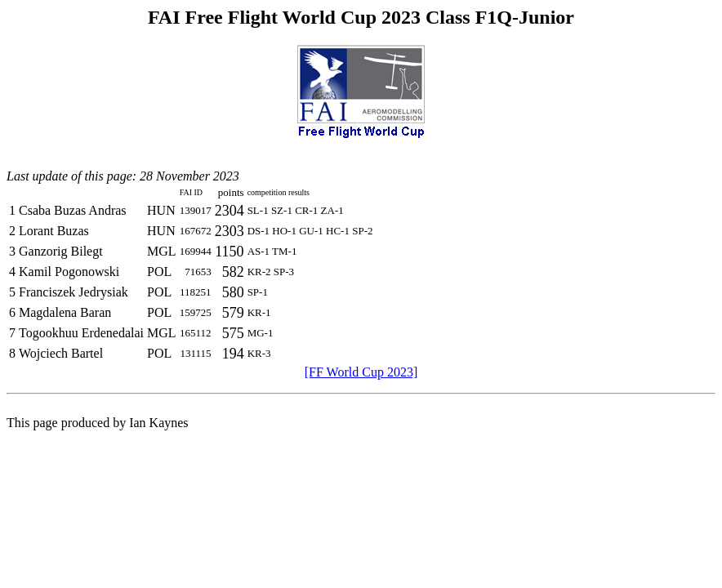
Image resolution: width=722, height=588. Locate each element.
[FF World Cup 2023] (361, 372)
